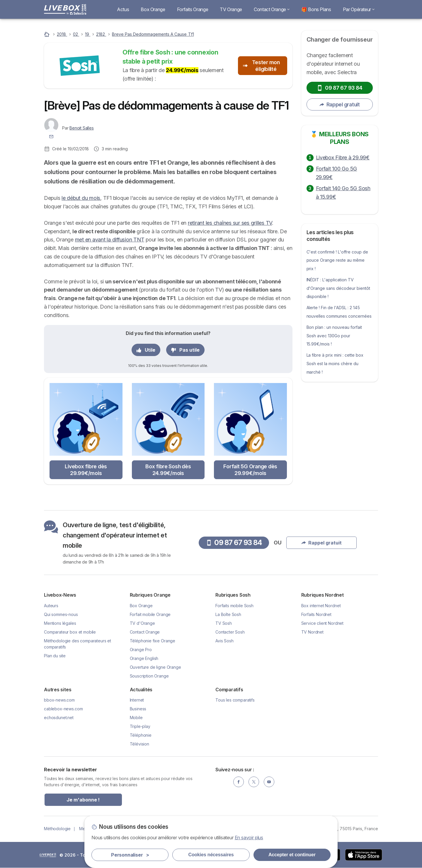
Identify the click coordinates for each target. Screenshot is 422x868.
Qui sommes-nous (61, 614)
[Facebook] (239, 782)
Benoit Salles (81, 128)
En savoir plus (249, 838)
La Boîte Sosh (228, 614)
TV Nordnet (312, 632)
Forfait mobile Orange (150, 614)
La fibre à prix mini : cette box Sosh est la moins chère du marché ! (335, 364)
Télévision (139, 744)
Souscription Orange (149, 676)
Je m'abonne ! (83, 800)
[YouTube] (269, 782)
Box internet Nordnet (321, 606)
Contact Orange (272, 9)
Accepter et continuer (292, 855)
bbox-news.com (59, 700)
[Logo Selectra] (65, 9)
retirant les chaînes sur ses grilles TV (230, 223)
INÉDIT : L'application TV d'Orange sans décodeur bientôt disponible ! (338, 288)
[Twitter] (254, 782)
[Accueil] (47, 34)
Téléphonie (141, 735)
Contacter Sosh (230, 632)
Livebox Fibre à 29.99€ (343, 158)
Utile (146, 350)
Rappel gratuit (340, 104)
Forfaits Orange (193, 9)
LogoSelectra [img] (48, 855)
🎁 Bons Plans (316, 9)
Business (138, 709)
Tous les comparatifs (235, 700)
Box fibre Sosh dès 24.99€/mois (168, 470)
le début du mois (81, 198)
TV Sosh (224, 623)
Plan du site (55, 656)
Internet (137, 700)
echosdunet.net (59, 718)
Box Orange (153, 9)
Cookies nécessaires (211, 855)
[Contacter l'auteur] (51, 136)
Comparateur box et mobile (70, 632)
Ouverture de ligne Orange (155, 667)
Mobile (136, 718)
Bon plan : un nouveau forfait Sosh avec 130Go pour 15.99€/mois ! (334, 336)
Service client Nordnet (323, 623)
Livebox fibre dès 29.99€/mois (86, 470)
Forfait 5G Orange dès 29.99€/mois (250, 470)
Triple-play (140, 726)
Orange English (144, 658)
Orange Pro (141, 650)
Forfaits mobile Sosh (234, 606)
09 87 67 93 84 (340, 88)
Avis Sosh (224, 641)
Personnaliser (130, 855)
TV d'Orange (142, 623)
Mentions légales (60, 623)
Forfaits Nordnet (316, 614)
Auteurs (51, 606)
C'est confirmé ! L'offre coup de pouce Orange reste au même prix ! (337, 260)
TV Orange (231, 9)
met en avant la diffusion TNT (110, 240)
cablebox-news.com (63, 709)
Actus (123, 9)
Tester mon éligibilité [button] (261, 66)
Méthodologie (57, 829)
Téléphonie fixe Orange (153, 641)
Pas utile (185, 350)
